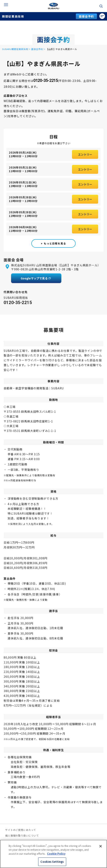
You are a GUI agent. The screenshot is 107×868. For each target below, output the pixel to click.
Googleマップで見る (34, 280)
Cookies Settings (52, 862)
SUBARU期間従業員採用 (15, 49)
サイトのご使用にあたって (21, 830)
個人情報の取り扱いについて (22, 836)
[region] (53, 854)
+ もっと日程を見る (53, 243)
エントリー (85, 156)
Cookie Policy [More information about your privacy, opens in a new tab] (56, 854)
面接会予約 (86, 16)
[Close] (101, 846)
